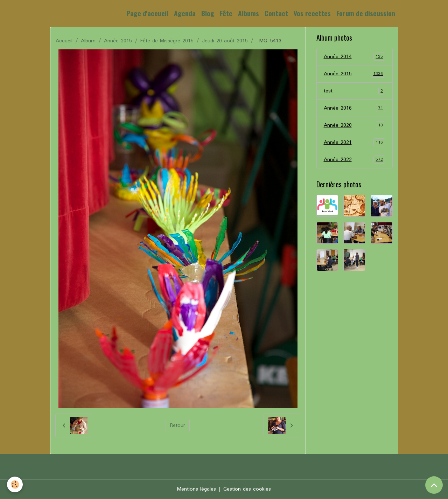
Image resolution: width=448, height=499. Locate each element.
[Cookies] (15, 484)
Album (88, 41)
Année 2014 (355, 57)
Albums (248, 13)
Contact (276, 13)
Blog (208, 13)
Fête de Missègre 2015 (167, 41)
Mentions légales (197, 489)
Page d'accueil (148, 13)
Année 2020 (355, 125)
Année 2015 (118, 41)
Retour (178, 425)
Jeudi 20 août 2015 (225, 41)
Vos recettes (312, 13)
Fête (226, 13)
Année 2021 (355, 143)
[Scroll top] (434, 485)
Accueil (64, 41)
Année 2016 (355, 108)
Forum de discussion (366, 13)
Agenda (185, 13)
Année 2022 (355, 160)
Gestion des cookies (247, 489)
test (355, 91)
